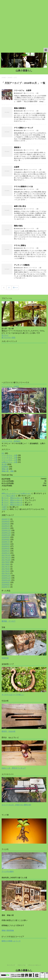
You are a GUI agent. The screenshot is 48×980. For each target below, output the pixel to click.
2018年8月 (6, 539)
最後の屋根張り (20, 108)
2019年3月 (6, 524)
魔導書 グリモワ (9, 621)
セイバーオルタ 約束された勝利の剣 (16, 805)
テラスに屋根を (20, 245)
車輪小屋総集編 (8, 930)
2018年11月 (6, 533)
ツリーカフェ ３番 (9, 455)
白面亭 (17, 167)
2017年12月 (6, 555)
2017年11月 (6, 558)
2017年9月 (6, 562)
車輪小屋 (5, 469)
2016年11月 (6, 578)
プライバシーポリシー (35, 965)
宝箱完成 (5, 658)
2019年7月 (6, 519)
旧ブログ (5, 335)
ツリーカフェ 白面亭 (23, 90)
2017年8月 (6, 564)
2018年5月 (6, 546)
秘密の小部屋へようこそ (11, 941)
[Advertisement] (24, 24)
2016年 (10, 78)
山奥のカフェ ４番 (9, 462)
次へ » (15, 287)
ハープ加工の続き (9, 496)
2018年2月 (6, 551)
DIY (27, 170)
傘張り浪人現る (20, 206)
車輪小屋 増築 (8, 471)
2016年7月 (6, 587)
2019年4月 (6, 521)
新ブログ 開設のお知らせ (12, 498)
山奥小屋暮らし (24, 71)
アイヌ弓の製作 (8, 871)
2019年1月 (6, 528)
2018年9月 (6, 537)
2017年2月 (6, 571)
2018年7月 (6, 542)
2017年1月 (6, 573)
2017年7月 (6, 567)
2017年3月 (6, 569)
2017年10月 (6, 560)
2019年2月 (6, 526)
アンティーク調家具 (22, 265)
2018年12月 (6, 530)
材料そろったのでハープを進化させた (16, 493)
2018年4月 (6, 549)
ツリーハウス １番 (32, 229)
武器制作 (5, 467)
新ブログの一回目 (9, 338)
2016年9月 (6, 582)
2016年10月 (6, 580)
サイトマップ (11, 965)
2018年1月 (6, 553)
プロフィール (21, 965)
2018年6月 (6, 544)
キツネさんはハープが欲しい (13, 695)
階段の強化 (18, 226)
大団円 (4, 507)
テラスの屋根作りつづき (24, 187)
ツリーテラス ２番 (32, 93)
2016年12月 (6, 576)
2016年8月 (6, 585)
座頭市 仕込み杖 (9, 731)
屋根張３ (17, 147)
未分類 (4, 464)
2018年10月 (6, 535)
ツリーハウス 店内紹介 (11, 441)
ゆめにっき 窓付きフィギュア (14, 768)
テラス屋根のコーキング (24, 128)
